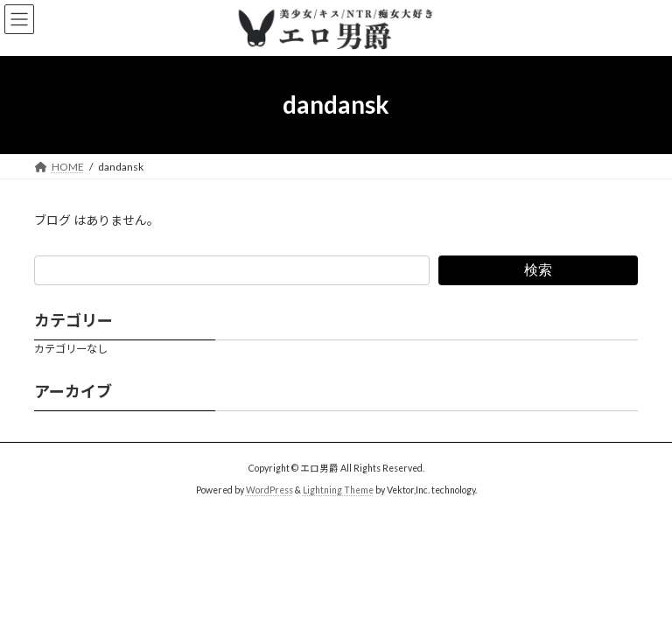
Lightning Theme (338, 490)
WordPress (269, 490)
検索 (538, 269)
